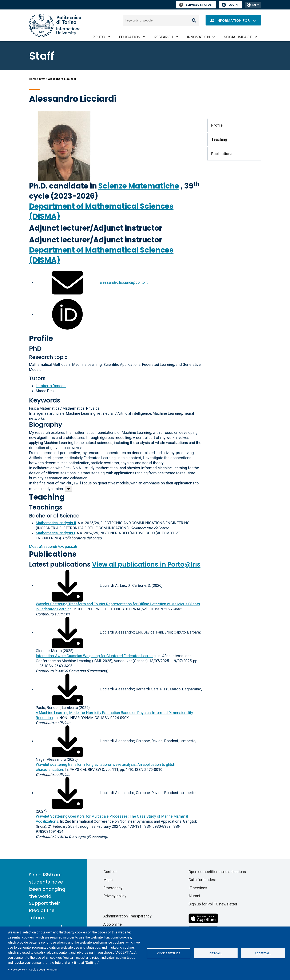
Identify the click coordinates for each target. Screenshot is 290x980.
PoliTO (99, 37)
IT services (198, 888)
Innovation (198, 37)
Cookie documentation (43, 969)
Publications (53, 554)
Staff (42, 79)
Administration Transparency (128, 916)
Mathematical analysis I (55, 533)
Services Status (195, 5)
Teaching (47, 497)
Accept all (263, 953)
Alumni (194, 896)
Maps (108, 880)
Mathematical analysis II (56, 523)
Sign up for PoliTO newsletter (213, 904)
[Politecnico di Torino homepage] (55, 25)
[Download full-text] (67, 585)
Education (130, 37)
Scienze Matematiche (139, 186)
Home (33, 79)
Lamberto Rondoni (51, 386)
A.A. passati (53, 546)
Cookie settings (169, 953)
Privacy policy (16, 969)
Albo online (113, 924)
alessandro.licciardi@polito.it (124, 282)
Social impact (238, 37)
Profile (41, 338)
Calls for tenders (202, 880)
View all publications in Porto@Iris (146, 564)
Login (233, 5)
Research (164, 37)
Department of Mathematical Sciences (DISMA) (101, 211)
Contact (110, 872)
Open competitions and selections (217, 872)
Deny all (216, 953)
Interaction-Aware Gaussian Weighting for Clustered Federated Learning (96, 656)
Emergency (113, 888)
